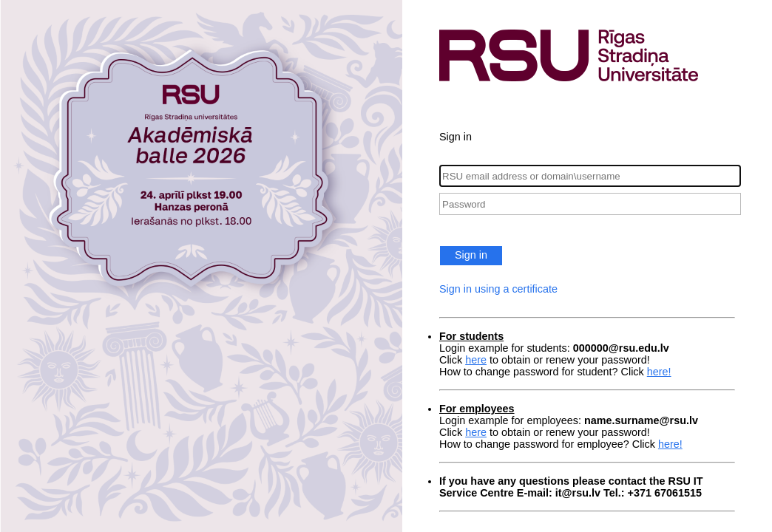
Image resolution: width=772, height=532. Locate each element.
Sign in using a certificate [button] (498, 289)
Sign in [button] (471, 255)
